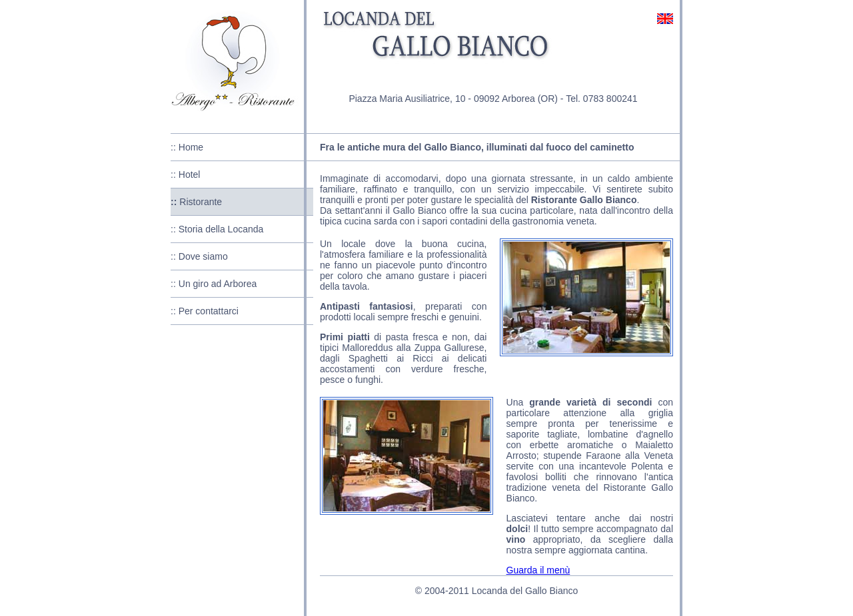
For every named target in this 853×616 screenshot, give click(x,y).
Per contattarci (209, 311)
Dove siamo (203, 256)
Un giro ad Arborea (218, 284)
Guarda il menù (538, 570)
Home (191, 147)
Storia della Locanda (221, 229)
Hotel (190, 174)
